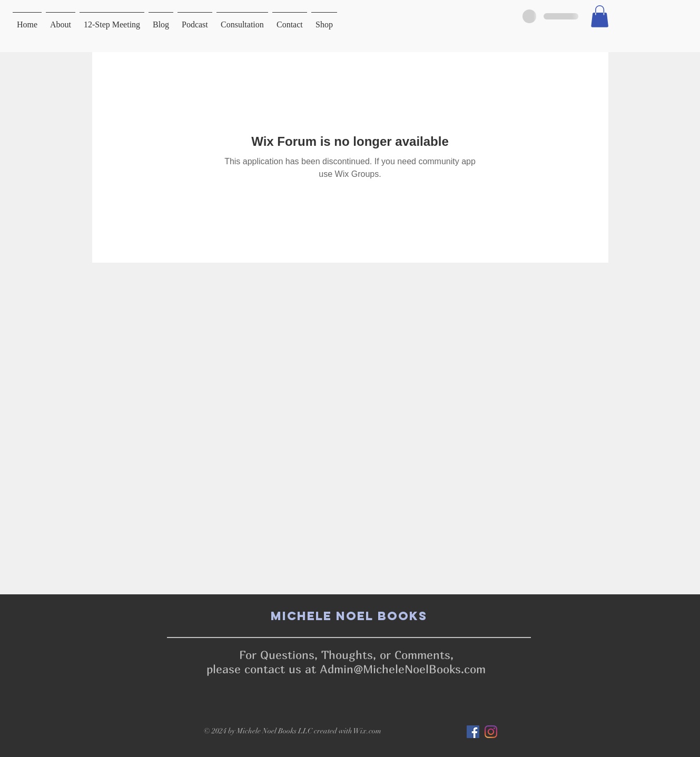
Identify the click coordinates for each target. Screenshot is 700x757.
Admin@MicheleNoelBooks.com (403, 669)
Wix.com (367, 731)
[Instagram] (491, 732)
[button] (600, 16)
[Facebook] (473, 732)
